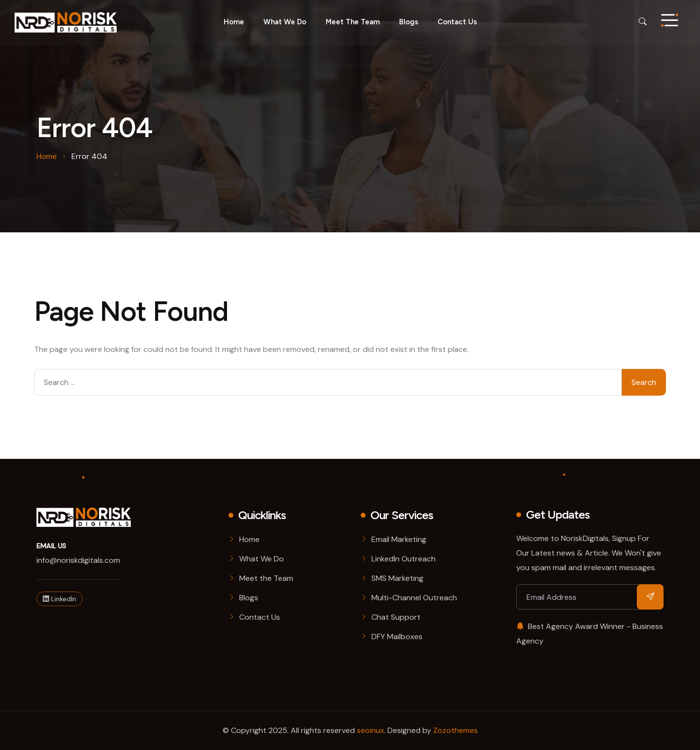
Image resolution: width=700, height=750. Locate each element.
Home (234, 22)
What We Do (262, 559)
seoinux (370, 730)
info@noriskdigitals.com (78, 560)
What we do (285, 22)
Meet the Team (353, 22)
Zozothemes (455, 730)
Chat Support (396, 617)
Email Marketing (399, 539)
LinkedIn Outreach (403, 559)
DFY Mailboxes (397, 637)
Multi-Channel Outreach (414, 598)
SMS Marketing (397, 578)
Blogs (409, 22)
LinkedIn (60, 599)
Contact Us (457, 22)
